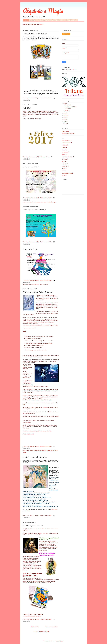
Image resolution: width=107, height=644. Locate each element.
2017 (65, 103)
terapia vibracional (67, 173)
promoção (65, 166)
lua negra (64, 159)
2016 (65, 113)
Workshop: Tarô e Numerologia (34, 209)
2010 (65, 124)
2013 (65, 117)
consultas (64, 145)
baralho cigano (66, 140)
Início (26, 20)
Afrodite (32, 202)
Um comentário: (45, 157)
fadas (56, 450)
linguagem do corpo (67, 157)
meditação (46, 285)
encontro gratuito (35, 285)
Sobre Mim (33, 20)
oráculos (64, 164)
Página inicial (35, 627)
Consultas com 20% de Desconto (35, 34)
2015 (65, 115)
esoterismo (41, 202)
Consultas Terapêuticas (58, 20)
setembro (67, 105)
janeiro (67, 111)
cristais (64, 147)
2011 (65, 122)
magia (54, 202)
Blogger (61, 641)
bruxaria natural (66, 143)
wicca (63, 175)
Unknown (66, 132)
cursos (64, 150)
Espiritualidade (48, 202)
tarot (63, 171)
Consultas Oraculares (44, 20)
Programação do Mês (71, 20)
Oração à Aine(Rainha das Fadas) (35, 457)
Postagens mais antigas (52, 627)
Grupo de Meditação (30, 249)
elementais (37, 450)
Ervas (36, 202)
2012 (65, 120)
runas (63, 168)
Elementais (28, 422)
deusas (32, 450)
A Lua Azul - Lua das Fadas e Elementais (38, 292)
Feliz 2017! (27, 108)
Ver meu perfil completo (68, 134)
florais (64, 154)
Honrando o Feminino (31, 167)
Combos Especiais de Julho (33, 526)
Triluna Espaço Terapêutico (69, 70)
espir (41, 285)
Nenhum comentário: (46, 98)
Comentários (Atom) (43, 632)
